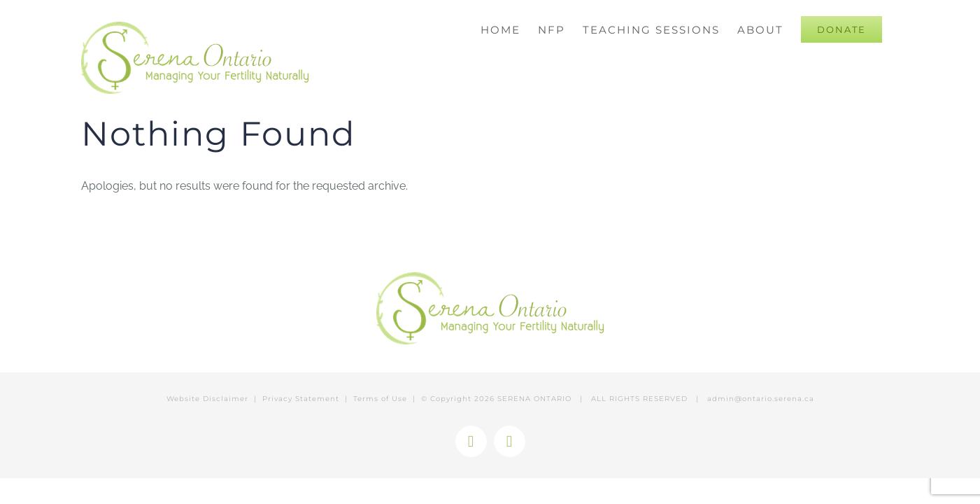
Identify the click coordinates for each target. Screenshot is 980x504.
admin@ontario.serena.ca (761, 399)
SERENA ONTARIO (534, 399)
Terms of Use (380, 399)
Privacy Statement (301, 399)
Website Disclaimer (207, 399)
